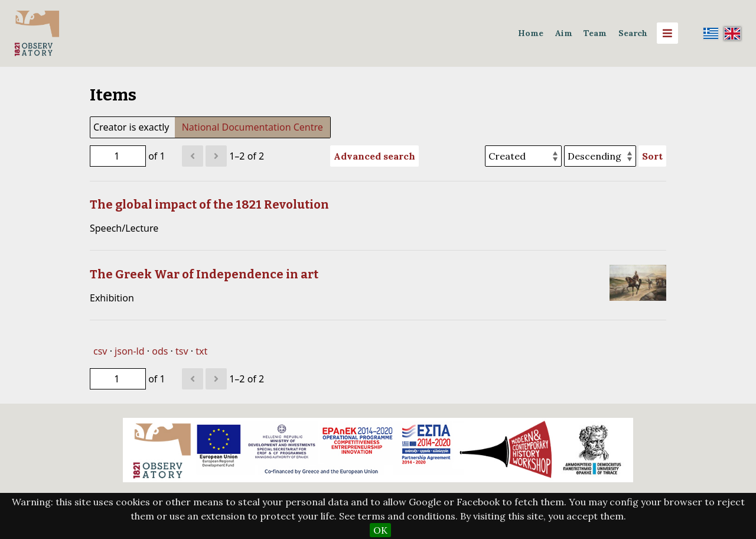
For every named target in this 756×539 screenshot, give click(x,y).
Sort (652, 156)
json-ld (129, 351)
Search (633, 33)
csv (100, 351)
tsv (182, 351)
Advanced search (374, 156)
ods (160, 351)
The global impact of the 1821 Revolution (209, 204)
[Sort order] (600, 156)
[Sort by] (523, 156)
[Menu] (667, 33)
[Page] (118, 156)
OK (380, 530)
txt (201, 351)
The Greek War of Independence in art (204, 274)
